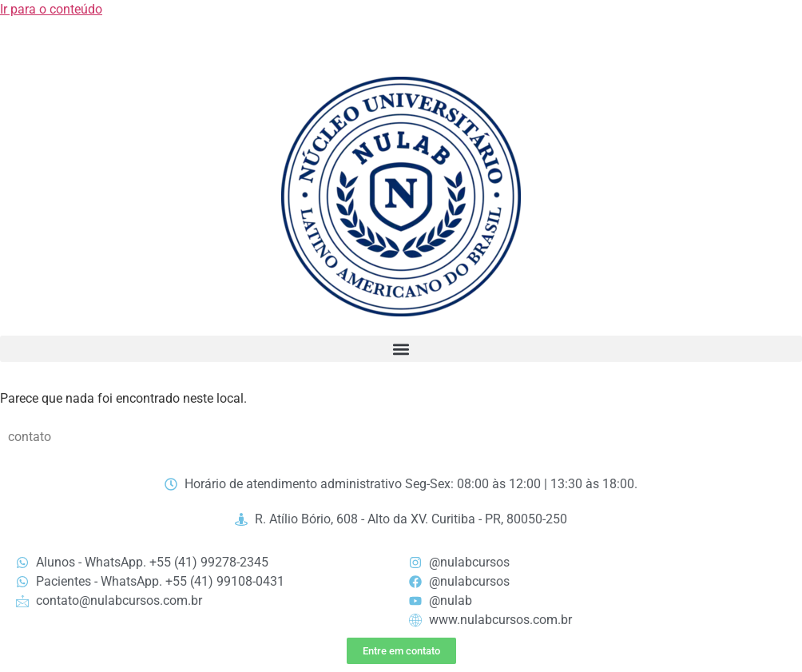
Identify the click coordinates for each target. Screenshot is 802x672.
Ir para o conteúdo (51, 9)
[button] (401, 349)
